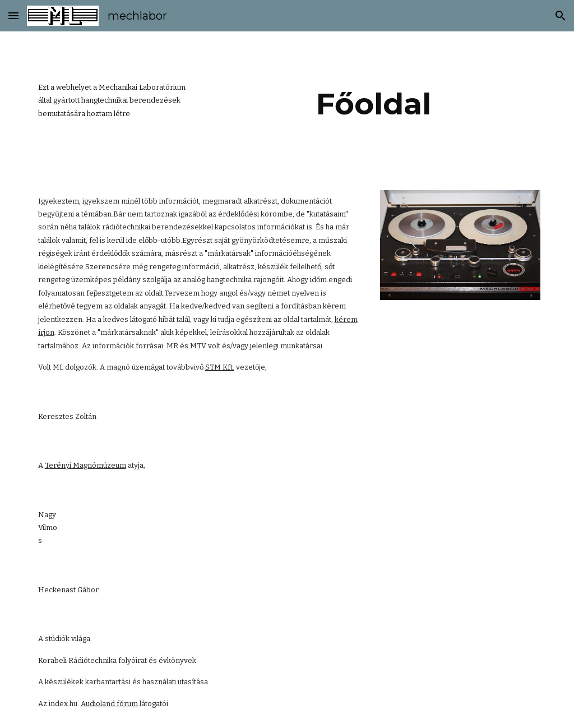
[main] (114, 100)
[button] (13, 15)
